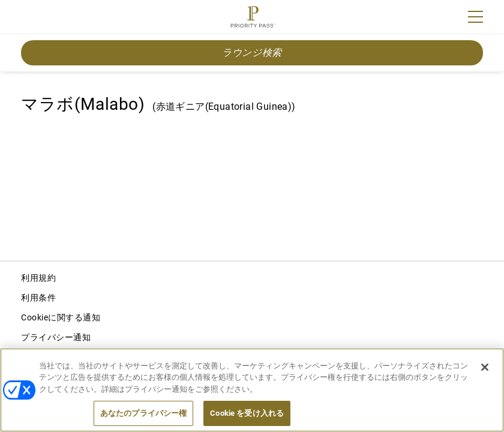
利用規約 (38, 278)
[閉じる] (485, 367)
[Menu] (475, 17)
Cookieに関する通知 (61, 317)
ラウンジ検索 (252, 52)
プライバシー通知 (56, 337)
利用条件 (38, 298)
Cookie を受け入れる (247, 413)
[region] (252, 390)
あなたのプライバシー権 (143, 413)
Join (29, 19)
